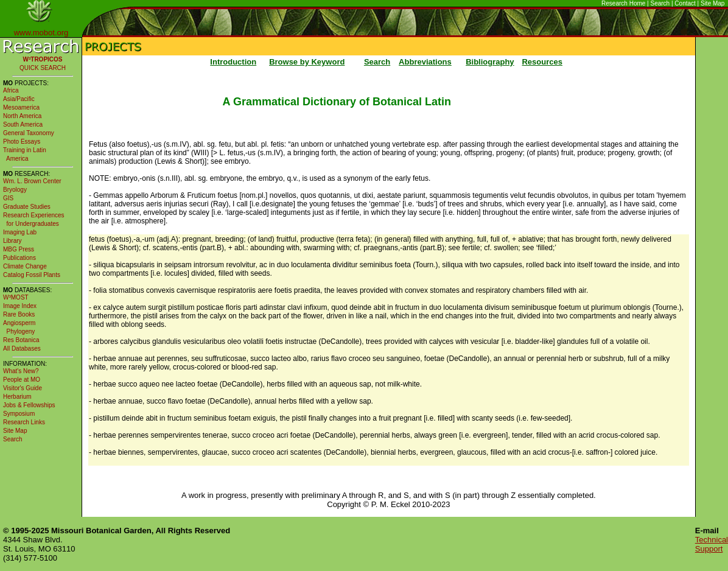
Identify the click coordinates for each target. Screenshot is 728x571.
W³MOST (16, 297)
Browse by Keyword (307, 62)
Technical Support (712, 544)
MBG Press (19, 249)
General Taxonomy (29, 133)
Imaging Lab (20, 232)
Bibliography (490, 62)
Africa (11, 90)
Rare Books (19, 314)
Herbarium (17, 397)
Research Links (24, 422)
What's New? (21, 371)
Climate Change (25, 266)
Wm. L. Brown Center (32, 181)
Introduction (233, 62)
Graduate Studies (27, 207)
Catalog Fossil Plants (32, 275)
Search (660, 3)
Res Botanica (21, 340)
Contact (685, 3)
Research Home (623, 3)
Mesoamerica (21, 107)
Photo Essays (22, 142)
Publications (19, 258)
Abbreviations (425, 62)
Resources (542, 62)
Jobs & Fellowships (29, 405)
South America (23, 124)
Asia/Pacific (19, 99)
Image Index (20, 306)
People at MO (22, 380)
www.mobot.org (41, 33)
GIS (8, 198)
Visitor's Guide (23, 388)
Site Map (712, 3)
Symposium (19, 414)
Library (12, 241)
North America (22, 116)
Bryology (15, 190)
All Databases (22, 349)
